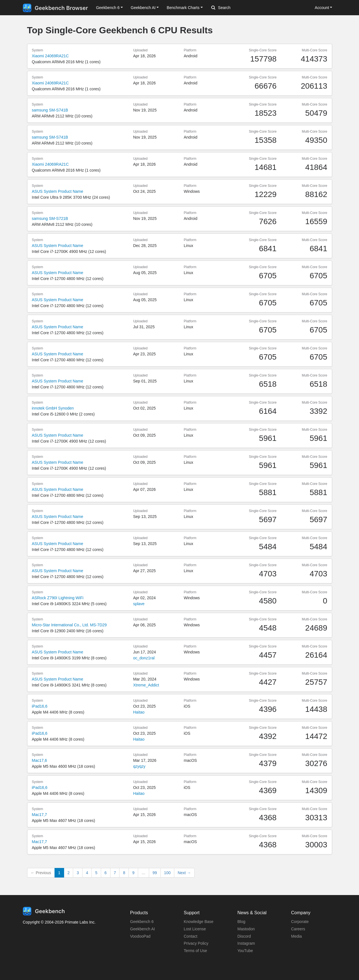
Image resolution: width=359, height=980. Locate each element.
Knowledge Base (199, 922)
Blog (241, 922)
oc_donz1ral (144, 658)
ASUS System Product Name (58, 191)
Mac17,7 (40, 815)
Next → (184, 873)
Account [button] (322, 8)
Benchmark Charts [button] (183, 8)
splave (139, 604)
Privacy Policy (196, 943)
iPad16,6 (40, 706)
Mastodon (246, 929)
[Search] (241, 8)
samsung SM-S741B (50, 110)
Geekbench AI (143, 929)
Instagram (246, 943)
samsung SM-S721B (50, 218)
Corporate (300, 922)
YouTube (245, 951)
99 (155, 873)
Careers (298, 929)
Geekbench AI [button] (143, 8)
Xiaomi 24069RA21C (50, 56)
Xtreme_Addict (146, 685)
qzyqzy (139, 766)
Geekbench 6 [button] (108, 8)
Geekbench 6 (142, 922)
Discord (244, 936)
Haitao (139, 712)
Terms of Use (195, 951)
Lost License (195, 929)
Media (297, 936)
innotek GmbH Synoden (53, 408)
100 (167, 873)
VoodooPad (140, 936)
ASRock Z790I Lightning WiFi (58, 598)
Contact (191, 936)
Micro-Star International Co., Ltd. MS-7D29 (69, 625)
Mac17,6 (40, 760)
